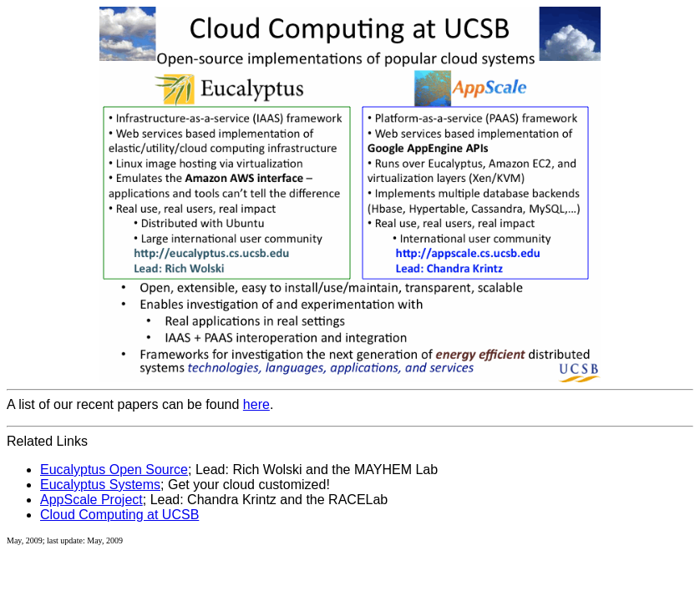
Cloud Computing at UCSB (119, 515)
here (256, 404)
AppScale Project (91, 500)
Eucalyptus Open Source (114, 470)
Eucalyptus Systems (100, 485)
